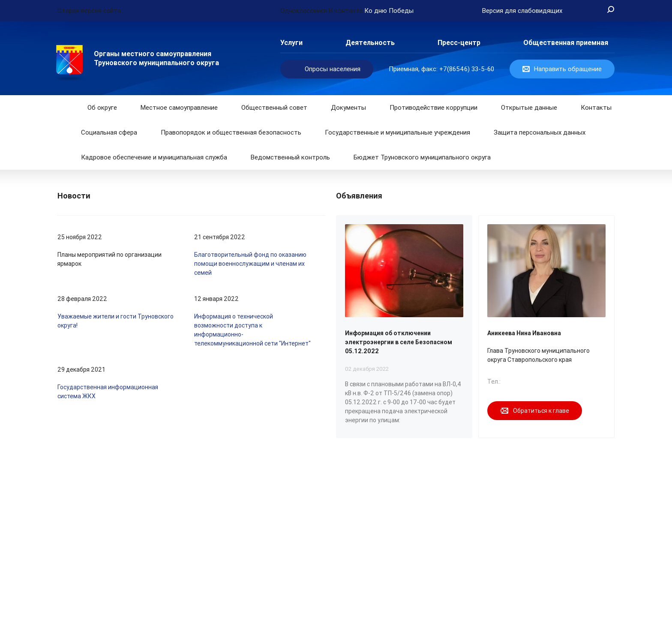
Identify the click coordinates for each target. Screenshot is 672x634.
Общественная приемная (566, 43)
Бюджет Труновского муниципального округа (422, 157)
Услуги (291, 43)
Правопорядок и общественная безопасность (231, 132)
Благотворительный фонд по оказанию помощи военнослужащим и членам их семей (250, 264)
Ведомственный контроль (290, 157)
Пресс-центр (459, 43)
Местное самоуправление (179, 108)
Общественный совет (274, 108)
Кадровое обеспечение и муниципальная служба (154, 157)
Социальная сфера (109, 132)
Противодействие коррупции (433, 108)
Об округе (102, 108)
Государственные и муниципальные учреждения (397, 132)
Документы (348, 108)
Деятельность (370, 43)
